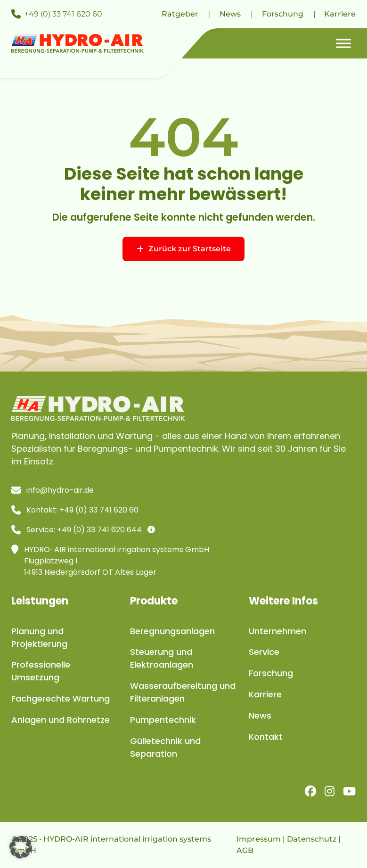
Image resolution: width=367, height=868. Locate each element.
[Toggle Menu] (343, 43)
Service (264, 652)
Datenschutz (312, 839)
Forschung (283, 14)
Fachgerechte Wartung (61, 699)
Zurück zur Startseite (184, 249)
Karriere (340, 14)
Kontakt (266, 737)
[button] (21, 847)
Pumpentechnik (163, 720)
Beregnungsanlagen (172, 631)
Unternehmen (277, 631)
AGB (245, 850)
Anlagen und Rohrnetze (61, 720)
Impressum (259, 839)
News (230, 14)
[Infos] (151, 530)
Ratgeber (180, 14)
